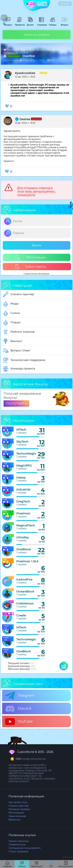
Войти (37, 245)
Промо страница (19, 841)
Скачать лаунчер (19, 294)
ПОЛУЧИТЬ (16, 403)
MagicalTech (26, 525)
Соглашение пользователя (25, 848)
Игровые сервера (19, 809)
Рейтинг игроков (19, 332)
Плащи (12, 323)
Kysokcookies (25, 73)
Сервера (41, 23)
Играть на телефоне (36, 35)
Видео (63, 23)
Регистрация (30, 257)
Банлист (13, 341)
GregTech (23, 501)
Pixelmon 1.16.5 (27, 561)
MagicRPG (24, 466)
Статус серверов (19, 851)
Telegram (20, 696)
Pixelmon (23, 513)
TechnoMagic (26, 454)
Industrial (23, 489)
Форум (7, 23)
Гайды (52, 23)
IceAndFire (24, 579)
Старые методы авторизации (36, 274)
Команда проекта (19, 369)
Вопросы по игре (15, 53)
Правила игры (17, 845)
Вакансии (14, 820)
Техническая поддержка (24, 360)
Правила (19, 23)
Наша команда (17, 816)
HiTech (21, 430)
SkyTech (22, 442)
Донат (29, 23)
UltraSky (23, 537)
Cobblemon (25, 603)
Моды (11, 304)
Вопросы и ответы (44, 50)
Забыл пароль (30, 267)
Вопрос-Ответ (17, 351)
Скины (11, 313)
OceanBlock (25, 591)
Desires (23, 119)
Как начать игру (18, 802)
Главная (10, 50)
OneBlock (24, 549)
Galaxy (21, 477)
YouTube (19, 722)
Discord (18, 709)
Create (21, 615)
